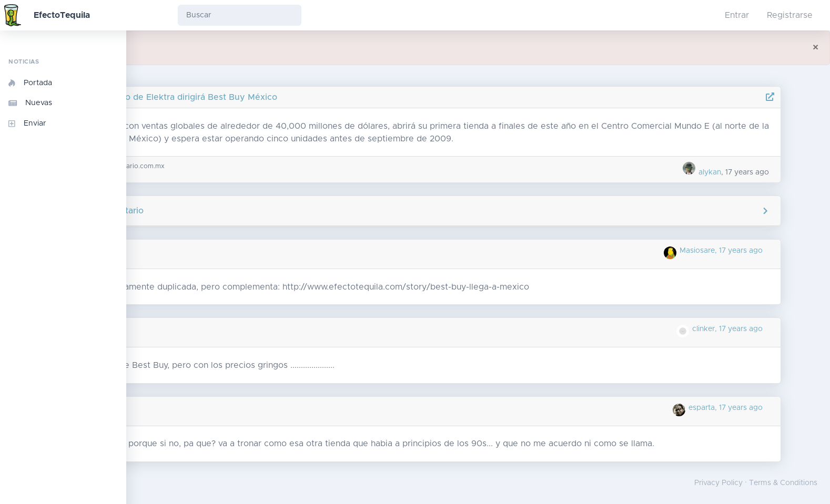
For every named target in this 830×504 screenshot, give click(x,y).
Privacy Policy (718, 483)
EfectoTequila (62, 15)
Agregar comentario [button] (478, 211)
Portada (30, 83)
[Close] (816, 48)
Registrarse (790, 15)
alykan (738, 172)
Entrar (737, 15)
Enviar (27, 124)
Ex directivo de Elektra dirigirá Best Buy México (268, 97)
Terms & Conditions (783, 483)
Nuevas (30, 103)
